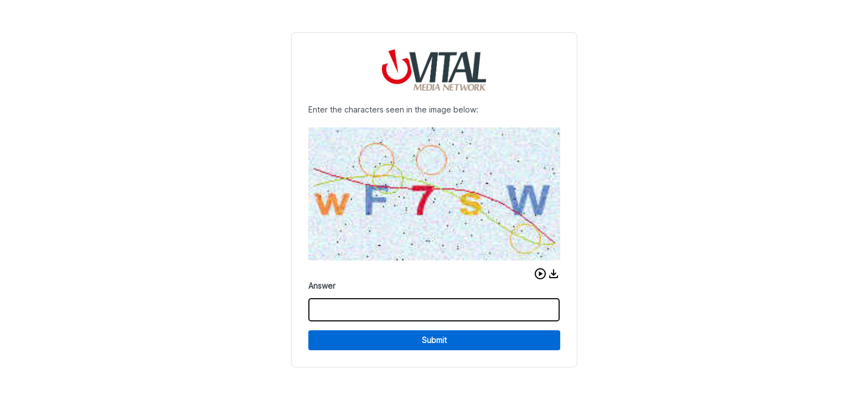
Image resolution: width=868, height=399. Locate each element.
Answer (322, 286)
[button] (540, 274)
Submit (434, 340)
